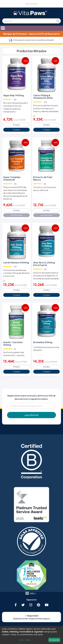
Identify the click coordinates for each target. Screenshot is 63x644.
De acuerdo (54, 640)
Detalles (16, 125)
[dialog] (32, 635)
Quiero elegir (25, 640)
